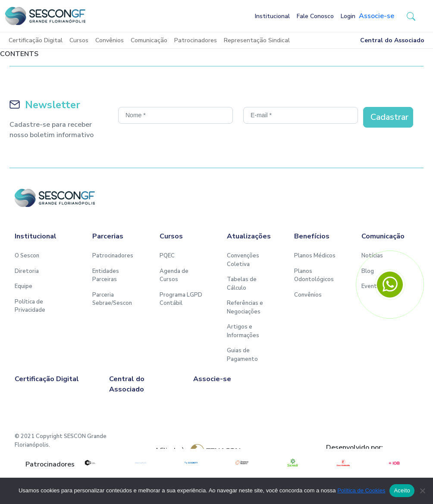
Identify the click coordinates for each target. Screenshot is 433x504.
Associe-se (377, 16)
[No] (422, 491)
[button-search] (411, 16)
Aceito (402, 490)
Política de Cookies (361, 490)
